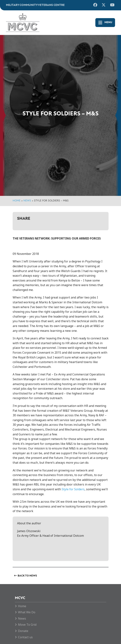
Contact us (25, 637)
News (27, 201)
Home (17, 201)
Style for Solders (73, 489)
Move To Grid (27, 625)
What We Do (27, 612)
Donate (23, 631)
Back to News (27, 576)
